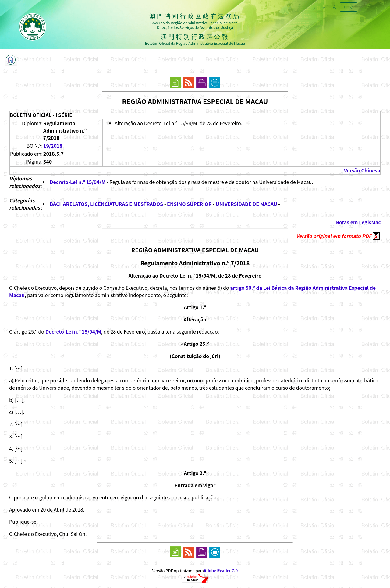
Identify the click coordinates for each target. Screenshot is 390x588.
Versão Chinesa (362, 170)
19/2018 (53, 146)
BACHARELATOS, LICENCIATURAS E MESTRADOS (106, 204)
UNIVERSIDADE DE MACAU (246, 204)
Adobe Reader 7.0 (221, 570)
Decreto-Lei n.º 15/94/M (78, 182)
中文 (349, 7)
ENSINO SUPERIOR (189, 204)
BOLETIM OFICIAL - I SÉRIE (41, 115)
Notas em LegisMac (358, 222)
